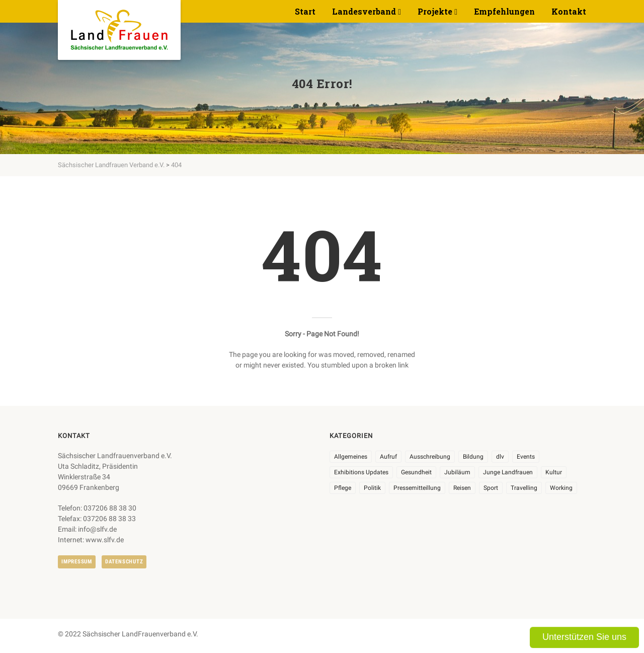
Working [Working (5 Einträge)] (561, 488)
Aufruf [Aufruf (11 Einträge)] (388, 457)
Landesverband (364, 11)
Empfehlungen (504, 11)
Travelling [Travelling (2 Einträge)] (524, 488)
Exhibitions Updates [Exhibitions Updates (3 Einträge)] (361, 472)
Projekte (435, 11)
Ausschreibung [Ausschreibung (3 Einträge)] (430, 457)
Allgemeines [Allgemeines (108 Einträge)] (351, 457)
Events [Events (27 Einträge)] (526, 457)
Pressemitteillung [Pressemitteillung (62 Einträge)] (417, 488)
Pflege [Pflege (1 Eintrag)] (343, 488)
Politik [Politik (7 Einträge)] (372, 488)
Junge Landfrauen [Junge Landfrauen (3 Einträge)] (508, 472)
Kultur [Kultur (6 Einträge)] (554, 472)
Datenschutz (124, 562)
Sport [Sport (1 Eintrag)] (491, 488)
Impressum (77, 562)
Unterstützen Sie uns (584, 637)
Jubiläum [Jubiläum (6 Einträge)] (457, 472)
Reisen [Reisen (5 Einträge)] (462, 488)
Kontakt (569, 11)
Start (305, 11)
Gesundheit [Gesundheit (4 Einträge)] (416, 472)
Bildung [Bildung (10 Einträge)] (473, 457)
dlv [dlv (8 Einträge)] (500, 457)
